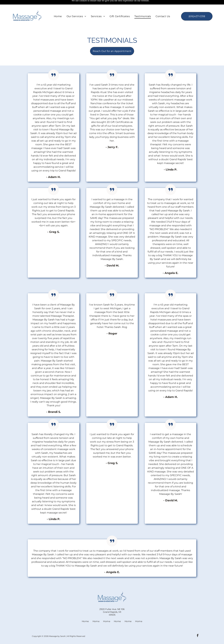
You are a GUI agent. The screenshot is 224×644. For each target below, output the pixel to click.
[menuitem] (58, 9)
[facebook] (198, 628)
